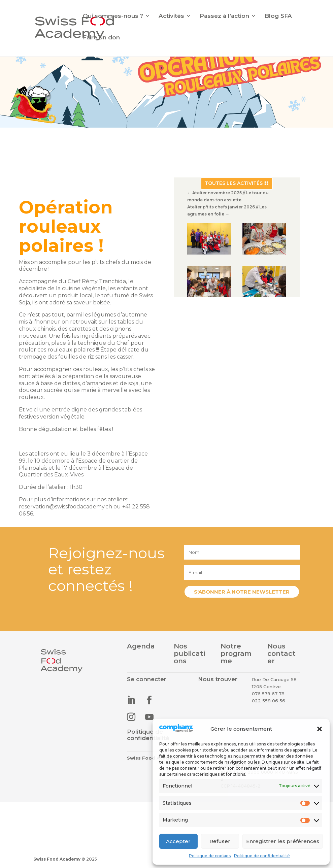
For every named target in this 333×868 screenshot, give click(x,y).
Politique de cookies (210, 856)
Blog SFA (278, 16)
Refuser (220, 841)
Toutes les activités (233, 186)
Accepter (178, 841)
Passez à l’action (224, 16)
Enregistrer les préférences (283, 841)
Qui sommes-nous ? (113, 16)
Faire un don (101, 38)
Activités (171, 16)
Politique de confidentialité (262, 856)
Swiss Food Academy (57, 859)
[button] (320, 729)
